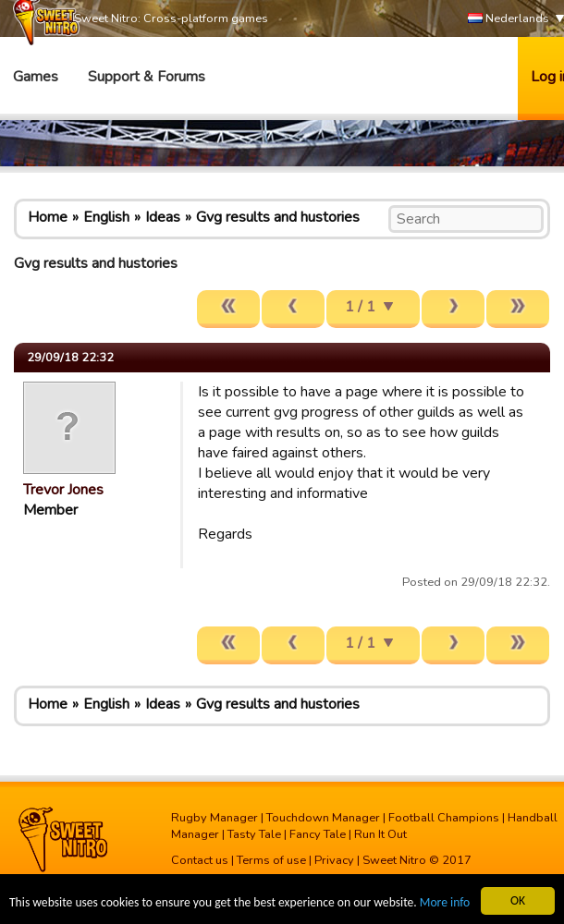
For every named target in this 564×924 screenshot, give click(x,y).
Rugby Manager (215, 818)
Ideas (163, 217)
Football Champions (444, 818)
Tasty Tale (254, 834)
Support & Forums (147, 77)
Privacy (334, 860)
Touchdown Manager (323, 818)
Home (48, 217)
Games (36, 77)
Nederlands (509, 19)
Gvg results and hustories (278, 217)
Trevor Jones (63, 490)
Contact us (200, 860)
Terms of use (271, 860)
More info (445, 903)
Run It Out (380, 834)
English (106, 217)
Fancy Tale (318, 834)
